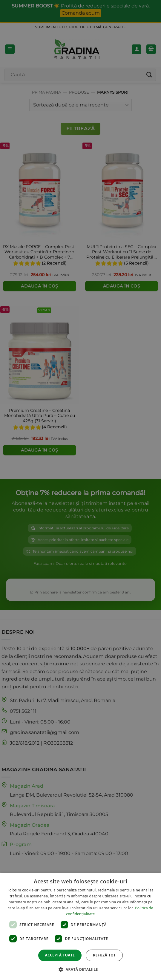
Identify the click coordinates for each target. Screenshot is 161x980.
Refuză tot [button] (104, 955)
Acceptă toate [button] (60, 955)
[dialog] (80, 926)
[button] (80, 969)
